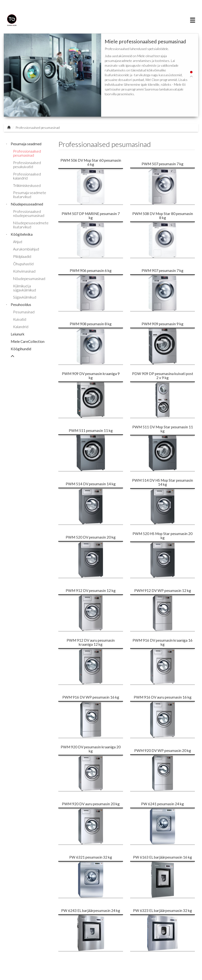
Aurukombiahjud (26, 249)
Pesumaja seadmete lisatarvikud (30, 195)
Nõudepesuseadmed (27, 204)
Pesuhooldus (21, 305)
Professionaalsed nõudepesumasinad (29, 213)
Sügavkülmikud (25, 297)
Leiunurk (18, 334)
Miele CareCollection (28, 341)
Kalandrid (21, 327)
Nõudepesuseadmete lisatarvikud (31, 225)
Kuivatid (20, 319)
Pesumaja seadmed (26, 144)
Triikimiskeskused (27, 185)
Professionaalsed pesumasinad (27, 153)
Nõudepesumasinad (29, 279)
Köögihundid (21, 349)
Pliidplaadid (22, 256)
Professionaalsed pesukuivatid (27, 165)
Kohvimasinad (24, 271)
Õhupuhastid (23, 264)
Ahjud (18, 242)
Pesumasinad (24, 312)
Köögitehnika (22, 234)
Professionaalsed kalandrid (27, 176)
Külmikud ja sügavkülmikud (25, 288)
